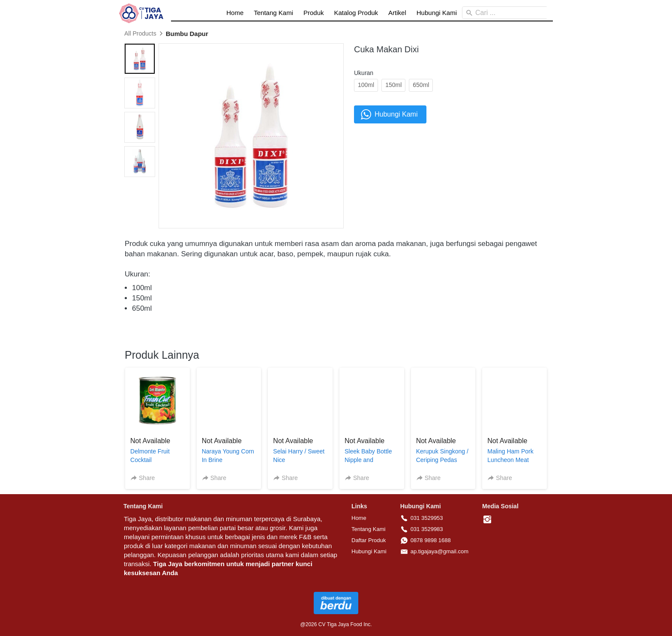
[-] (487, 520)
